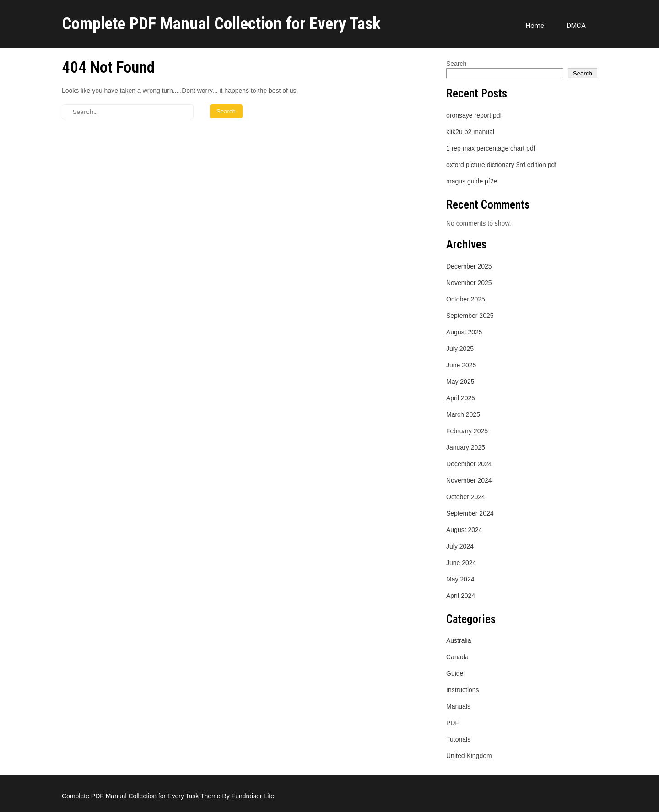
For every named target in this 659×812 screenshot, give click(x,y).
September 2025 (470, 316)
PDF (453, 723)
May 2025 (460, 382)
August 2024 (464, 530)
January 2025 (466, 447)
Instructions (463, 690)
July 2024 (460, 546)
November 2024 (469, 480)
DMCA (576, 26)
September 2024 (470, 513)
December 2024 (469, 464)
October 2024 (466, 497)
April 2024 (461, 596)
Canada (457, 657)
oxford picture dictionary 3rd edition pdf (501, 165)
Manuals (458, 706)
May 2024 (460, 579)
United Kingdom (469, 756)
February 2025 (467, 431)
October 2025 (466, 299)
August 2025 (464, 332)
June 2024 (461, 563)
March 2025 (463, 414)
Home (535, 26)
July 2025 (460, 349)
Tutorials (458, 739)
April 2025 (461, 398)
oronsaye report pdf (474, 115)
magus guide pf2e (472, 181)
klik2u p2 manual (470, 132)
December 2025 (469, 266)
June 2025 (461, 365)
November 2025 (469, 283)
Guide (455, 673)
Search (456, 64)
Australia (459, 640)
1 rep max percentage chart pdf (491, 148)
